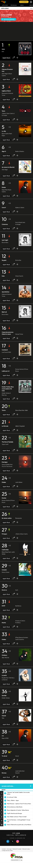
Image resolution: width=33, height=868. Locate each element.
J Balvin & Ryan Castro (21, 534)
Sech (17, 590)
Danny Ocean (6, 572)
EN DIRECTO (25, 2)
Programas (14, 5)
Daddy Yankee (6, 698)
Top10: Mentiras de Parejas (14, 813)
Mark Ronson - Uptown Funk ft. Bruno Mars (19, 804)
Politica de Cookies (26, 849)
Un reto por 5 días (12, 797)
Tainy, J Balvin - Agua (13, 800)
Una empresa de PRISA (17, 856)
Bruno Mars (5, 243)
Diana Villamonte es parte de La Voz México (19, 825)
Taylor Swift (5, 444)
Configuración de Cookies (7, 850)
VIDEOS (22, 5)
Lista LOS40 (5, 5)
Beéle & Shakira (20, 151)
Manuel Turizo (19, 334)
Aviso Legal (9, 849)
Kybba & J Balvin (20, 208)
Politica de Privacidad (17, 849)
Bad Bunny (18, 606)
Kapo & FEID (5, 738)
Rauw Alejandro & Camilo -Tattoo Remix (18, 810)
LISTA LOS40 (5, 8)
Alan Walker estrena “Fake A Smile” (17, 817)
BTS (3, 52)
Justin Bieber (19, 482)
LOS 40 (3, 790)
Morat (17, 756)
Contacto (4, 849)
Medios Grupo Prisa (17, 860)
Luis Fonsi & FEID (6, 352)
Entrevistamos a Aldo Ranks (15, 807)
